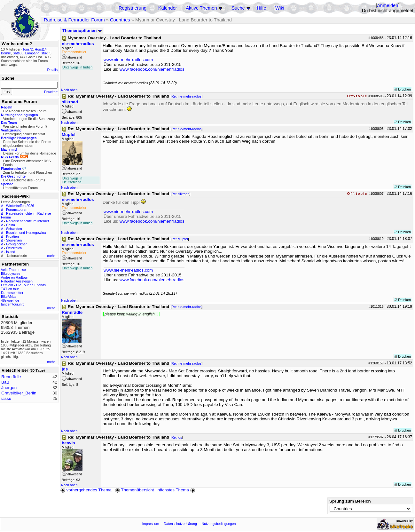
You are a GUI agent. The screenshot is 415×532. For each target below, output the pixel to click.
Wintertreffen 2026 (20, 206)
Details (52, 70)
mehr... (52, 256)
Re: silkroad (180, 194)
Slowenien (14, 240)
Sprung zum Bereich (350, 501)
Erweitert (51, 92)
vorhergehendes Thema (86, 490)
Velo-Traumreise (13, 270)
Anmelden (388, 5)
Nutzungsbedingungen (219, 524)
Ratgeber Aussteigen (17, 281)
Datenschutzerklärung (180, 524)
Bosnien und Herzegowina (26, 233)
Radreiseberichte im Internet (27, 221)
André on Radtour (14, 277)
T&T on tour (10, 289)
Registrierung (133, 8)
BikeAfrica (9, 297)
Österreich (14, 248)
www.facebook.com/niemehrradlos (152, 69)
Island (11, 252)
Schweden (14, 229)
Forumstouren (17, 210)
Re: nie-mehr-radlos (186, 96)
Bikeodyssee (11, 274)
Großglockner (16, 244)
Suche (238, 8)
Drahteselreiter (12, 293)
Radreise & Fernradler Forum (74, 20)
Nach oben (69, 90)
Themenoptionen (82, 31)
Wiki (280, 8)
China (11, 225)
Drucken (403, 89)
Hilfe (261, 8)
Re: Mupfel (180, 239)
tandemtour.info (13, 304)
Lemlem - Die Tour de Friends (23, 285)
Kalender (168, 8)
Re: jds (177, 437)
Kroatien (12, 236)
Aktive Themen (201, 8)
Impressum (151, 524)
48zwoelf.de (10, 300)
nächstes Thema (177, 490)
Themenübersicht (134, 490)
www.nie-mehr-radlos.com (128, 60)
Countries (120, 20)
